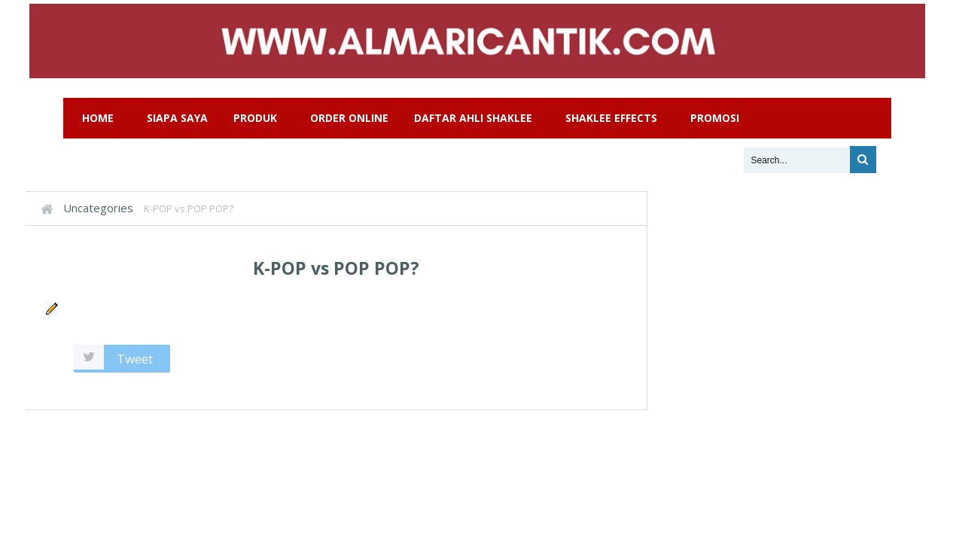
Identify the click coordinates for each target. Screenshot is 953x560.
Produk (255, 118)
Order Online (349, 118)
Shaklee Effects (611, 118)
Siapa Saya (177, 118)
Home (98, 118)
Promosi (715, 118)
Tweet (135, 359)
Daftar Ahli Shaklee (473, 118)
